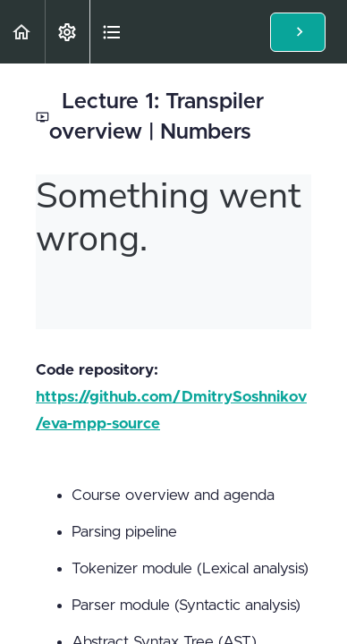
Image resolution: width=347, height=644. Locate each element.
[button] (22, 32)
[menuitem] (67, 32)
